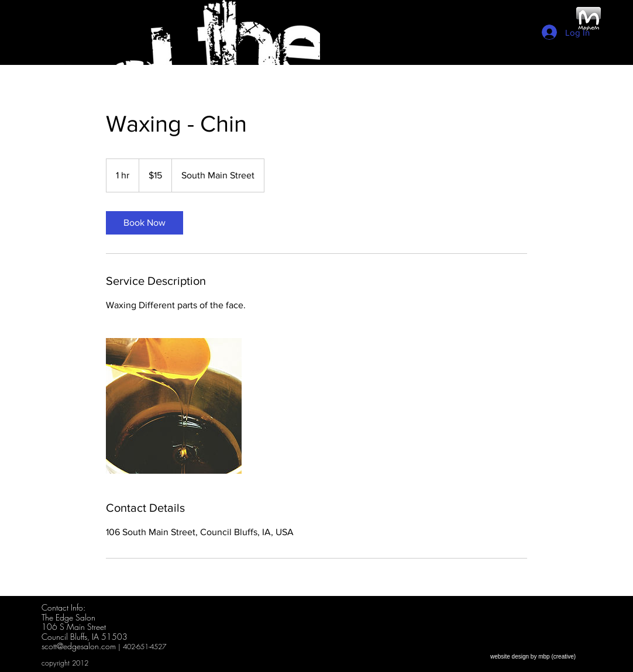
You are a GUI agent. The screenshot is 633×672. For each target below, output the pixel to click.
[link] (145, 223)
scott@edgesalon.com (79, 646)
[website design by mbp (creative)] (533, 657)
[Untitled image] (174, 406)
